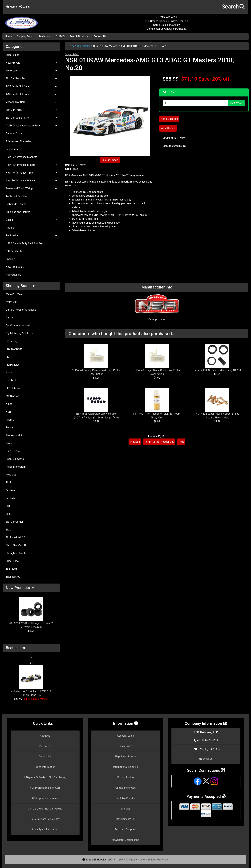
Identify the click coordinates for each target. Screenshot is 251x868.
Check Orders (125, 746)
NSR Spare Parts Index (45, 798)
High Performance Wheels (31, 181)
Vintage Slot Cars (31, 102)
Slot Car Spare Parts (31, 118)
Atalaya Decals (14, 294)
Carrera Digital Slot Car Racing (45, 809)
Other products (157, 319)
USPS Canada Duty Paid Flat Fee (24, 243)
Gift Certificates (15, 251)
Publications (31, 236)
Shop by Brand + (20, 286)
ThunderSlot (13, 577)
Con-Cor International (18, 325)
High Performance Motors (31, 165)
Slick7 (9, 514)
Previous (135, 442)
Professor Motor (15, 435)
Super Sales (84, 46)
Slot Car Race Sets (31, 78)
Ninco (9, 404)
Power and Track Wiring (31, 188)
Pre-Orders (45, 36)
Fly (7, 357)
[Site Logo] (44, 21)
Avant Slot (12, 302)
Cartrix (10, 318)
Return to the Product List (159, 442)
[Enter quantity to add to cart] (195, 103)
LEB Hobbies (13, 388)
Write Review (168, 128)
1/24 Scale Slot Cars (31, 86)
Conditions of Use (125, 788)
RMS (8, 482)
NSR (8, 412)
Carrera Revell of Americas (21, 310)
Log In (24, 7)
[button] (233, 7)
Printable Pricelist (125, 798)
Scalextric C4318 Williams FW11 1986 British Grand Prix (31, 681)
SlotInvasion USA (16, 537)
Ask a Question (169, 119)
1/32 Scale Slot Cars (31, 94)
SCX (8, 506)
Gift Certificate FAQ (125, 819)
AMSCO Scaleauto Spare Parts (31, 126)
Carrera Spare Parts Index (45, 819)
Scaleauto (11, 490)
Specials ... (12, 259)
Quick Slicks (13, 451)
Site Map (126, 809)
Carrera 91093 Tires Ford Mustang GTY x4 (217, 370)
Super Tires (12, 561)
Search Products (79, 36)
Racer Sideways (15, 459)
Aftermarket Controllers (19, 141)
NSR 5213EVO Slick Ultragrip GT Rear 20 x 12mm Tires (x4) (31, 613)
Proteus (10, 443)
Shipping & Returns (126, 757)
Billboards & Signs (16, 204)
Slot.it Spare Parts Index (45, 829)
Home (12, 7)
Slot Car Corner (14, 522)
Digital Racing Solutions (19, 333)
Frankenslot (12, 365)
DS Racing (12, 341)
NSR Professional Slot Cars (45, 788)
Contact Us (100, 36)
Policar (10, 428)
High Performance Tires (31, 173)
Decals (31, 220)
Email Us (206, 759)
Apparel (10, 228)
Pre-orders (31, 71)
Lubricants (12, 149)
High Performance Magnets (21, 157)
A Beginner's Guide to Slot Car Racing (45, 777)
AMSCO (60, 36)
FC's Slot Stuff (14, 349)
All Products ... (14, 275)
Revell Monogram (16, 467)
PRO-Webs (163, 860)
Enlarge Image (110, 160)
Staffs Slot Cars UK (17, 545)
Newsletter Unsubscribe (125, 840)
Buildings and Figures (18, 212)
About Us (45, 736)
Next (181, 442)
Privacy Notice (125, 777)
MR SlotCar (12, 396)
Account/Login (125, 736)
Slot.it (9, 530)
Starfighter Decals (16, 553)
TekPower (11, 569)
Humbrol (11, 380)
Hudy (9, 373)
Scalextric (11, 498)
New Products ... (15, 267)
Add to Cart (237, 103)
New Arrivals (31, 63)
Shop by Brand (25, 36)
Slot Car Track (31, 110)
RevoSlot (11, 475)
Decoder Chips (14, 133)
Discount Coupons (126, 829)
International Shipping (125, 767)
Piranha (10, 420)
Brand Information (45, 767)
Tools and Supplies (16, 196)
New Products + (20, 588)
